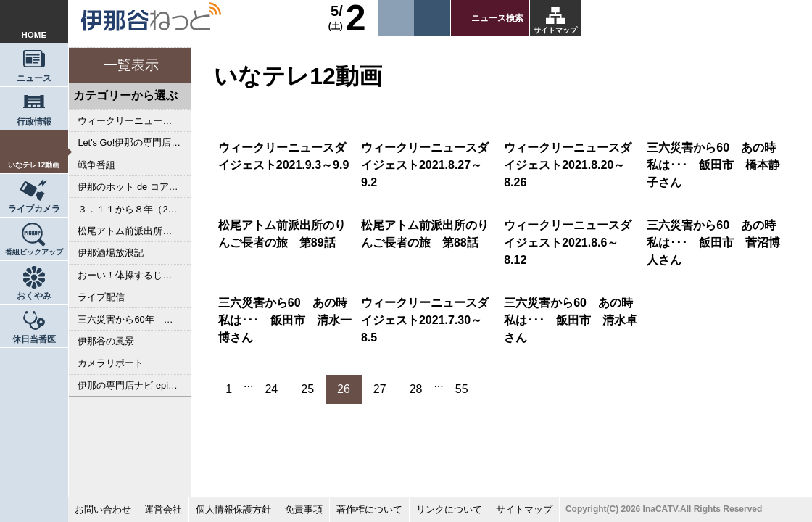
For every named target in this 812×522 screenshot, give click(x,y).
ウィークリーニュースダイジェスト (134, 121)
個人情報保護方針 (233, 509)
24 (271, 389)
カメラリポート (111, 363)
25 (307, 389)
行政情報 (34, 122)
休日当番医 (34, 339)
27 (380, 389)
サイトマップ (555, 30)
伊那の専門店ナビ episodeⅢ (134, 385)
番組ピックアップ (34, 252)
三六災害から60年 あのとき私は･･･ (134, 319)
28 (416, 389)
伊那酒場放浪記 (111, 253)
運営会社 (163, 509)
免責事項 (304, 509)
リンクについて (449, 509)
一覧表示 (131, 65)
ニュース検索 (497, 18)
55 (462, 389)
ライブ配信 (101, 297)
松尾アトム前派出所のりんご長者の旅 (134, 231)
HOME (34, 35)
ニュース (34, 78)
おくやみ (34, 296)
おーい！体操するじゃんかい (134, 275)
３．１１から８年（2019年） (134, 209)
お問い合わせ (103, 509)
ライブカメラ (34, 209)
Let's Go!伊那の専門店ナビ (134, 142)
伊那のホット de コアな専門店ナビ (134, 187)
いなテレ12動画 (34, 165)
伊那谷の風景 (106, 341)
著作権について (369, 509)
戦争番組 (96, 165)
